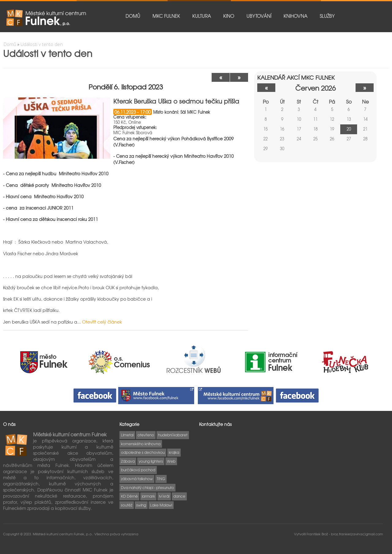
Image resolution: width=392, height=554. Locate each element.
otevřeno (146, 435)
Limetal (127, 435)
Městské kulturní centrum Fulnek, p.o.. (64, 534)
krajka (174, 452)
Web (171, 461)
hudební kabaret (173, 435)
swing (141, 505)
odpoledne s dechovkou (143, 452)
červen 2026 (315, 88)
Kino (229, 16)
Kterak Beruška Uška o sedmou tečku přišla (176, 101)
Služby (327, 16)
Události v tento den (42, 44)
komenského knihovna (141, 444)
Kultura (202, 16)
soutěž (127, 505)
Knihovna (296, 16)
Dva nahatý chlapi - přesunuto (147, 488)
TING (161, 479)
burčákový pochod (138, 470)
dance (179, 496)
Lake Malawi (161, 505)
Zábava (128, 461)
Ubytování (259, 16)
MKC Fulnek (166, 16)
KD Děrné (129, 496)
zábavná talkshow (137, 479)
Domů (133, 16)
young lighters (151, 461)
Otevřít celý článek (102, 322)
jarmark (148, 496)
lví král (164, 496)
